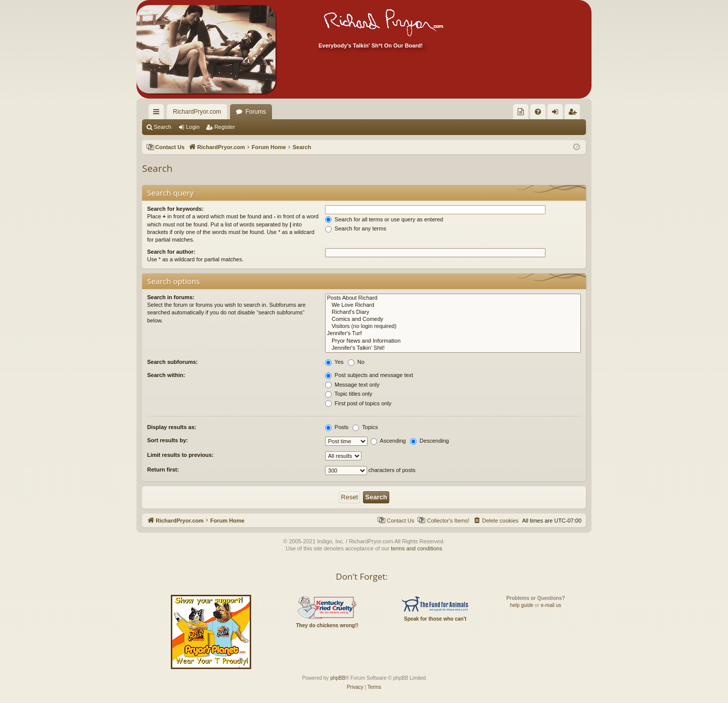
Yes (334, 362)
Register (225, 127)
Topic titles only (349, 394)
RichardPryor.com (197, 112)
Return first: (163, 470)
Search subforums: (172, 362)
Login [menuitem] (557, 114)
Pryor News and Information (453, 341)
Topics (365, 427)
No (356, 362)
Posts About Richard (453, 298)
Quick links (158, 114)
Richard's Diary (453, 312)
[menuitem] (521, 112)
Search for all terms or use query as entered (384, 219)
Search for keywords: (175, 209)
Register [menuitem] (575, 114)
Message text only (352, 385)
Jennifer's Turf (453, 334)
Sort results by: (168, 440)
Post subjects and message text (369, 375)
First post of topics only (358, 403)
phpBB (338, 678)
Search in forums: (171, 297)
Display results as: (172, 427)
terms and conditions (417, 548)
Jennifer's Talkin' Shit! (453, 348)
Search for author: (171, 252)
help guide (522, 605)
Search (163, 127)
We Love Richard (453, 305)
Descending (429, 441)
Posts (337, 427)
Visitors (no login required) (453, 326)
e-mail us (551, 605)
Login (193, 127)
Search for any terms (356, 228)
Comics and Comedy (453, 319)
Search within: (166, 375)
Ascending (388, 441)
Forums (256, 112)
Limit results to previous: (180, 455)
